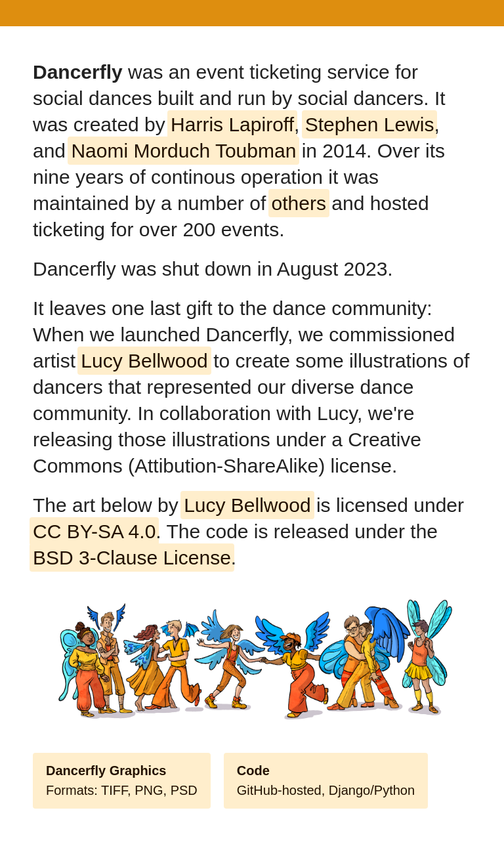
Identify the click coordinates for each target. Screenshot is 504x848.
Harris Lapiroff (232, 124)
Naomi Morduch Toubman (183, 151)
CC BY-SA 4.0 (94, 531)
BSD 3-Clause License (132, 558)
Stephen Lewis (370, 124)
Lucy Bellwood (144, 361)
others (299, 203)
